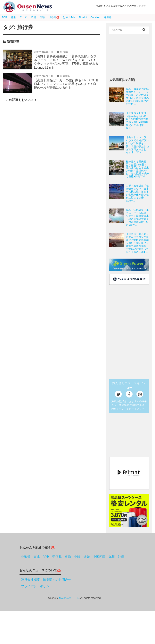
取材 (34, 17)
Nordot (83, 17)
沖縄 (121, 557)
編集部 (108, 17)
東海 (68, 557)
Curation (95, 17)
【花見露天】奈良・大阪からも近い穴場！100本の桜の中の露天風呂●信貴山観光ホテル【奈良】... (137, 121)
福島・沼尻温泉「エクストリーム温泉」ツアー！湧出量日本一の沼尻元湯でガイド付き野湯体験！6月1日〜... (137, 217)
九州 (112, 557)
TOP (5, 17)
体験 (42, 17)
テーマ (23, 17)
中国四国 (99, 557)
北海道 (26, 557)
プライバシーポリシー (37, 586)
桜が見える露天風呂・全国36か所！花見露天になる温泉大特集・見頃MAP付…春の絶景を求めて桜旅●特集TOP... (137, 169)
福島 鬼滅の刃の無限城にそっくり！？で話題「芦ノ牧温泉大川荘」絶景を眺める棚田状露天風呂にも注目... (137, 96)
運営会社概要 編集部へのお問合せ (46, 580)
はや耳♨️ (54, 17)
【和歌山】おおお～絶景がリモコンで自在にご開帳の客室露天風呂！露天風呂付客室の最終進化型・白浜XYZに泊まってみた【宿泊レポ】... (137, 243)
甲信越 (57, 557)
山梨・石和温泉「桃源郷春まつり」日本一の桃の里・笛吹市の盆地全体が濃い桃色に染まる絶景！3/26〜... (137, 193)
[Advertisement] (52, 139)
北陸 (77, 557)
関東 (46, 557)
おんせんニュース (69, 598)
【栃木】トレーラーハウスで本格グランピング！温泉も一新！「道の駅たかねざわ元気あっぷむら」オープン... (137, 145)
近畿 (87, 557)
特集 (13, 17)
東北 (37, 557)
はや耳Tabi (69, 17)
